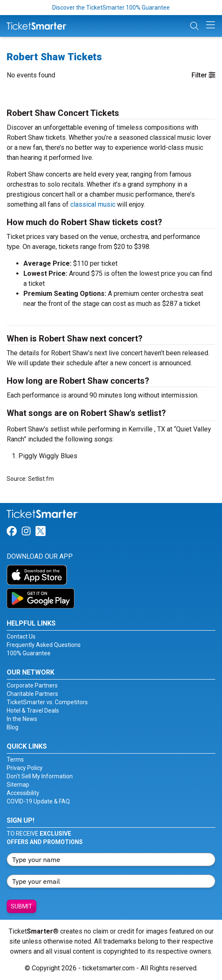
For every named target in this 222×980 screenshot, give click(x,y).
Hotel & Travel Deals (33, 711)
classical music (93, 204)
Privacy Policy (25, 768)
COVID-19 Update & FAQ (38, 801)
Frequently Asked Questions (44, 645)
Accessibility (23, 793)
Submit (22, 906)
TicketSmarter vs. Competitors (47, 702)
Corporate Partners (32, 685)
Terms (15, 759)
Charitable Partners (32, 694)
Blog (13, 727)
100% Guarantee (29, 653)
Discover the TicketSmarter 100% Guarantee (111, 8)
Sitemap (18, 785)
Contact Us (21, 636)
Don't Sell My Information (40, 776)
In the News (22, 719)
